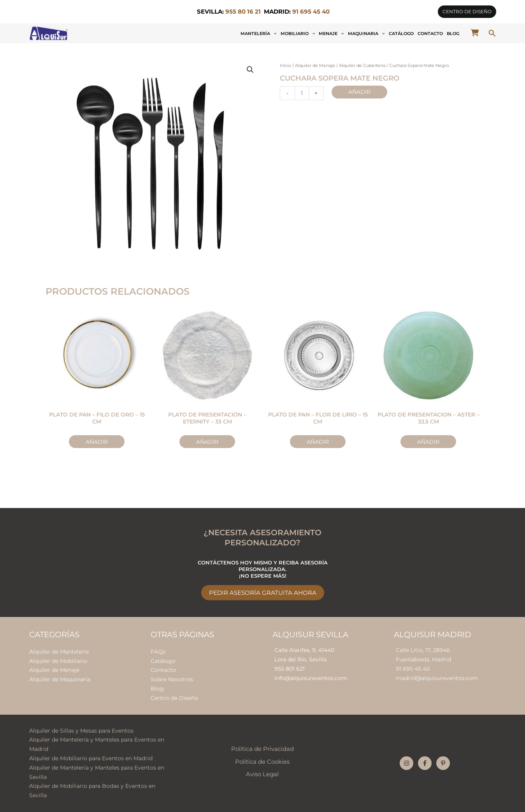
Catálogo (401, 33)
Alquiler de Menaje (315, 66)
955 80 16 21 (243, 12)
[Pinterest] (443, 763)
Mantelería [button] (259, 33)
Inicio (285, 66)
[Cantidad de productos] (302, 93)
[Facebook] (425, 763)
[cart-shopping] (475, 33)
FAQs (158, 652)
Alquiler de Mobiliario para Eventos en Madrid (91, 758)
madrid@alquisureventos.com (437, 678)
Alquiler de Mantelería (59, 652)
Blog (453, 33)
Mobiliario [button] (298, 33)
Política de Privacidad (262, 749)
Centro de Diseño (174, 698)
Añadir (359, 92)
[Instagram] (406, 763)
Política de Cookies (262, 762)
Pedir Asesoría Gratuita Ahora (263, 593)
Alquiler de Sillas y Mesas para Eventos (81, 731)
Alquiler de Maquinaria (60, 679)
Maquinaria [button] (366, 33)
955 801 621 (290, 669)
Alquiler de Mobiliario (58, 661)
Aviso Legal (262, 774)
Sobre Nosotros (172, 679)
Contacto (430, 33)
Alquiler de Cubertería (362, 66)
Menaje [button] (331, 33)
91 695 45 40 (413, 669)
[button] (467, 12)
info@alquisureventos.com (311, 678)
